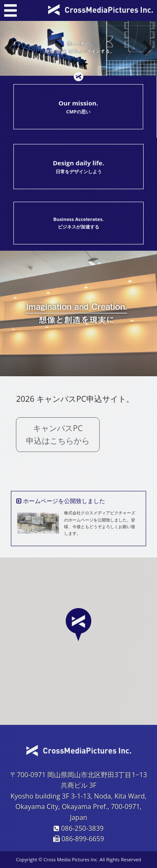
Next (144, 49)
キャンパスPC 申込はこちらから (62, 434)
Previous (13, 49)
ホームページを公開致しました (64, 501)
